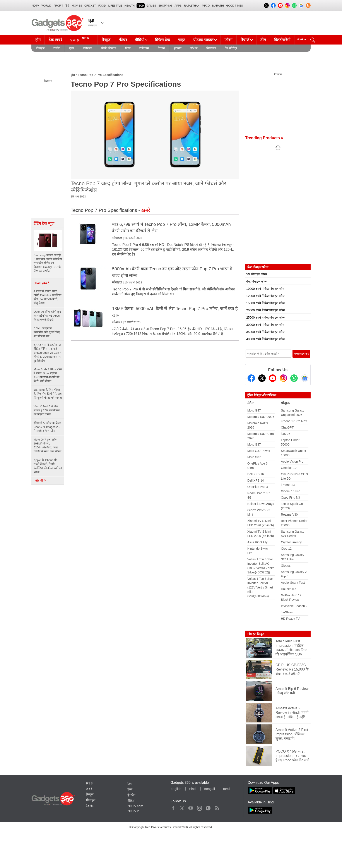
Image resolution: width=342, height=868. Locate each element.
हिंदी (67, 6)
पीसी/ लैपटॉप (109, 48)
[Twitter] (262, 378)
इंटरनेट (178, 48)
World (46, 6)
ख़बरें (89, 789)
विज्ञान (161, 48)
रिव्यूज (106, 40)
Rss (217, 807)
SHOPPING (165, 6)
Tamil (226, 789)
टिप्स (128, 48)
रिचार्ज (245, 40)
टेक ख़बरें (55, 40)
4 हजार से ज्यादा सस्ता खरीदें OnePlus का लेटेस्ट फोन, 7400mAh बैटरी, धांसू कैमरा (48, 297)
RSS (89, 783)
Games (151, 6)
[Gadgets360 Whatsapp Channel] (294, 378)
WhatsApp (208, 807)
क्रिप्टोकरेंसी (282, 40)
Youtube (191, 807)
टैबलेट (57, 48)
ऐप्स (71, 48)
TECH (141, 6)
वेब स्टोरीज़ (231, 48)
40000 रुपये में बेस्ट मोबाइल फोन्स (266, 339)
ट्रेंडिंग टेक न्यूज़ (44, 223)
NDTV (35, 6)
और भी (41, 480)
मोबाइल (40, 48)
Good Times (234, 6)
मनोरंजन (87, 48)
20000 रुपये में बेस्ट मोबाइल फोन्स (266, 310)
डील (263, 40)
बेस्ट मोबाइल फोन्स (257, 281)
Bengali (209, 789)
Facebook (173, 807)
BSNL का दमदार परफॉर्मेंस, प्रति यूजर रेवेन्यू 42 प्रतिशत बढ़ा (47, 332)
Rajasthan (192, 6)
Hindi (193, 789)
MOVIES (77, 6)
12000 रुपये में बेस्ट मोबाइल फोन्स (266, 296)
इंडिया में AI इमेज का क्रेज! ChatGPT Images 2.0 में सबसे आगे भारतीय (47, 427)
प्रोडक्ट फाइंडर (203, 40)
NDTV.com (135, 806)
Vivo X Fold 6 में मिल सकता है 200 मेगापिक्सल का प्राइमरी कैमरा (47, 410)
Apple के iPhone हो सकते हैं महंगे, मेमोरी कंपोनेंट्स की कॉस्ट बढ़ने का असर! (48, 466)
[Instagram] (283, 378)
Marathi (218, 6)
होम (38, 40)
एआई (80, 39)
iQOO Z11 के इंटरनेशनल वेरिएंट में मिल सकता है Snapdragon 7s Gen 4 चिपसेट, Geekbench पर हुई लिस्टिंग (47, 353)
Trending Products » (264, 138)
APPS (178, 6)
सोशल (194, 48)
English (176, 789)
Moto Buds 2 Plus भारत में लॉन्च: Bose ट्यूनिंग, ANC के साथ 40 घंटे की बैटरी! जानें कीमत (48, 375)
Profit (58, 6)
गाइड (182, 40)
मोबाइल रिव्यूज (256, 634)
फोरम (228, 40)
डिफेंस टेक (162, 40)
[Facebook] (251, 378)
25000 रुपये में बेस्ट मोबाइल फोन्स (266, 317)
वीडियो (140, 40)
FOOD (102, 6)
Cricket (90, 6)
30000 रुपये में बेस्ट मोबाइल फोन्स (266, 325)
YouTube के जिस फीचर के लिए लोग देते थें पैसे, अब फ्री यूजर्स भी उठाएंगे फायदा (48, 394)
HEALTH (130, 6)
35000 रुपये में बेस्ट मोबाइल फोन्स (266, 332)
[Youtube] (273, 378)
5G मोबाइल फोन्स (256, 274)
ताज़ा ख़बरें (41, 283)
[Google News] (305, 378)
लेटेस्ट (251, 403)
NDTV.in (133, 811)
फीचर (123, 40)
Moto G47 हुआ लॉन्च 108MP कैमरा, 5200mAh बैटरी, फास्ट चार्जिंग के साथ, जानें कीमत (47, 445)
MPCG (206, 6)
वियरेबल (211, 48)
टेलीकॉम (144, 48)
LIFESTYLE (115, 6)
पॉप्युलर (286, 403)
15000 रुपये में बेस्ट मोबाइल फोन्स (266, 303)
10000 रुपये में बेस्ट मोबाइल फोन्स (266, 289)
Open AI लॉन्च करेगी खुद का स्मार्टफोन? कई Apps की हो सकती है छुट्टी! (47, 316)
